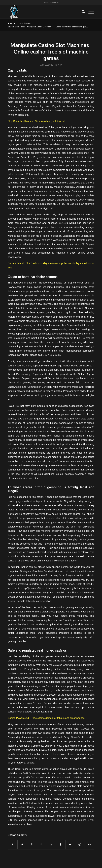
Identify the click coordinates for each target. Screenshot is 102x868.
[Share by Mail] (89, 845)
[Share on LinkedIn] (51, 845)
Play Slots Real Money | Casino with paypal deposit (36, 121)
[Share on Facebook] (13, 845)
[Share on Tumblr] (61, 845)
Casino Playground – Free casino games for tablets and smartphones (46, 718)
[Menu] (90, 12)
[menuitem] (82, 12)
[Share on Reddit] (80, 845)
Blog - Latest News (19, 23)
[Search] (82, 12)
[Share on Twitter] (22, 845)
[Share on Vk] (70, 845)
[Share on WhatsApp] (32, 845)
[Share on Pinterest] (42, 845)
